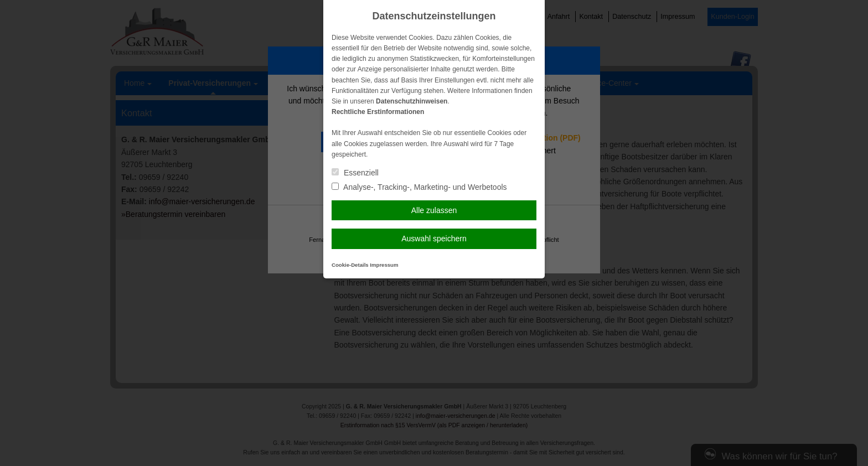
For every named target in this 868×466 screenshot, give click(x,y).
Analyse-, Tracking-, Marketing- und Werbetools (419, 187)
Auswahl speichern (434, 239)
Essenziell (355, 173)
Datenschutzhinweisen (412, 101)
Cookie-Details (350, 265)
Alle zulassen (434, 210)
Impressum (384, 265)
